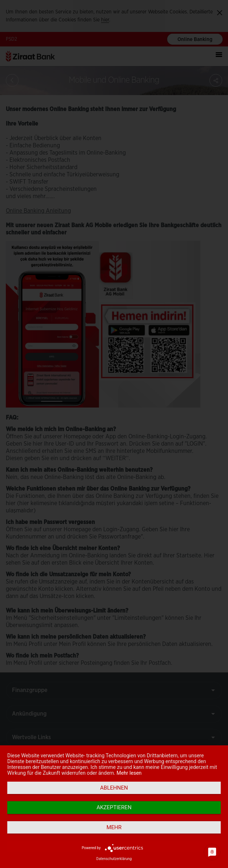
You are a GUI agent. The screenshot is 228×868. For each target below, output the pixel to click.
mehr (114, 827)
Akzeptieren (114, 807)
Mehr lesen (129, 773)
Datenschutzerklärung (114, 859)
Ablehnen (114, 788)
